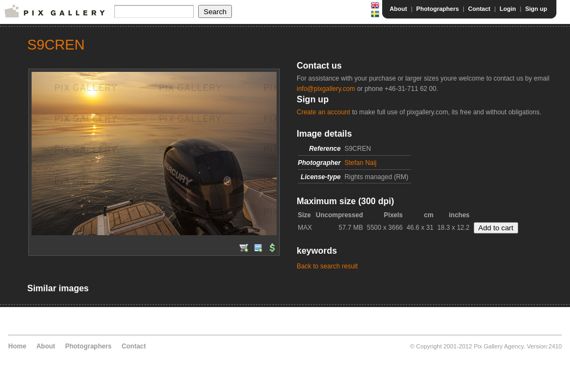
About (399, 9)
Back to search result (327, 266)
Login (508, 9)
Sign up (536, 9)
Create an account (323, 112)
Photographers (438, 9)
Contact (479, 9)
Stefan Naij (361, 163)
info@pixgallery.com (326, 89)
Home (17, 346)
